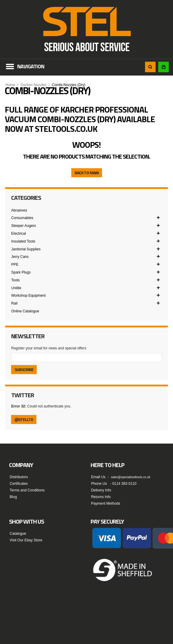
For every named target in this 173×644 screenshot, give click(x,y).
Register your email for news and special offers (49, 348)
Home (10, 85)
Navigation (31, 66)
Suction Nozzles (33, 85)
